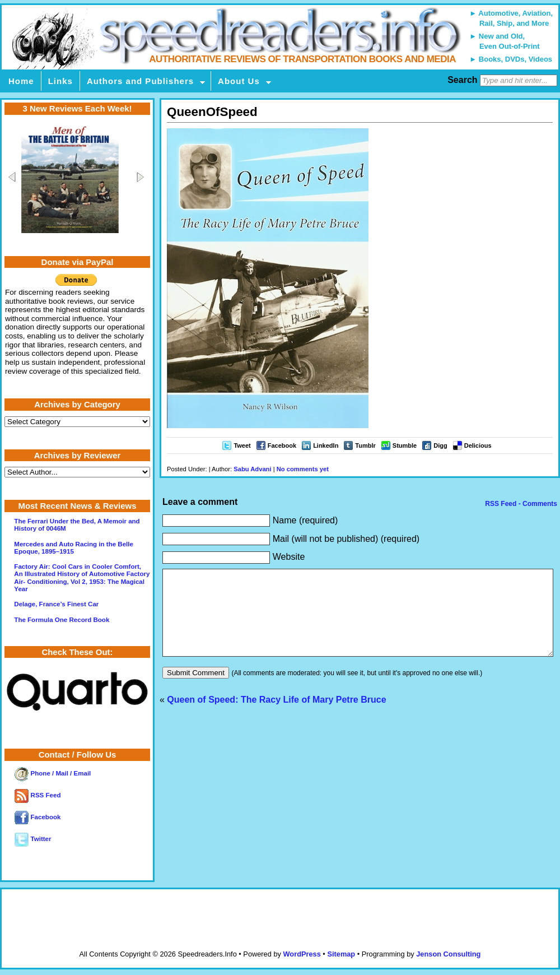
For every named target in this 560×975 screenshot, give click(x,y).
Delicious (478, 445)
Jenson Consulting (448, 954)
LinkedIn (326, 445)
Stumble (405, 445)
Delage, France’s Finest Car (56, 604)
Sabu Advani (252, 469)
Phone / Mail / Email (53, 773)
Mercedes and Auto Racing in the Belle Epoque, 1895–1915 (74, 548)
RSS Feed (38, 795)
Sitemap (341, 954)
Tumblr (365, 445)
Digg (440, 445)
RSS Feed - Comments (520, 504)
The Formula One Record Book (62, 620)
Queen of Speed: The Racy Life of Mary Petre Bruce (276, 716)
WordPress (302, 954)
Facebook (282, 445)
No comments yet (303, 469)
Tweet (242, 445)
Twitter (33, 839)
